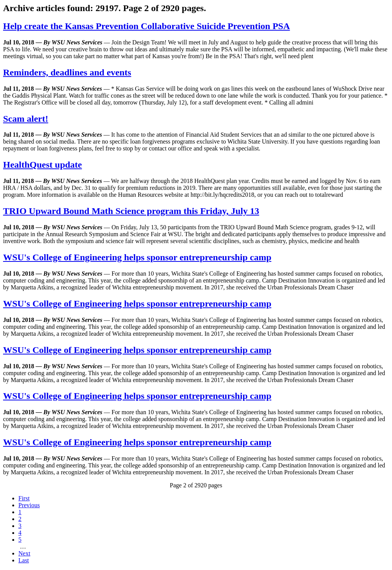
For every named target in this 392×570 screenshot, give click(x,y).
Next (24, 553)
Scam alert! (26, 119)
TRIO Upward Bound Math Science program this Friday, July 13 (131, 211)
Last (24, 560)
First (24, 498)
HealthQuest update (42, 165)
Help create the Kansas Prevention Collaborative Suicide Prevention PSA (146, 26)
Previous (29, 505)
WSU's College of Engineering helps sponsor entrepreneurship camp (137, 257)
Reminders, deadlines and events (67, 72)
